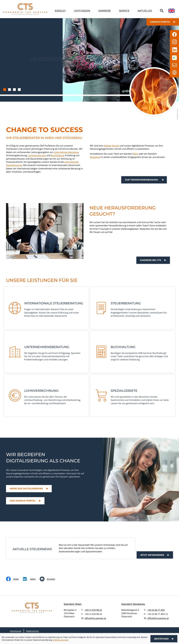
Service (124, 11)
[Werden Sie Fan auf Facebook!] (174, 34)
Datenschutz (32, 631)
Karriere (105, 11)
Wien (136, 154)
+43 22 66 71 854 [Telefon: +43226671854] (156, 610)
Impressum (16, 631)
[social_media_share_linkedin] (31, 579)
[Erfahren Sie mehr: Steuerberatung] (133, 308)
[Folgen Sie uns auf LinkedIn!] (174, 50)
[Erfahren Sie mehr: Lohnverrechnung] (46, 395)
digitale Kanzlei (111, 146)
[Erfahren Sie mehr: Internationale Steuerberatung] (46, 308)
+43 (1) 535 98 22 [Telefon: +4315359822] (93, 610)
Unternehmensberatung (66, 152)
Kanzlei (60, 11)
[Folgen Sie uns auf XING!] (174, 58)
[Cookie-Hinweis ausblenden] (164, 639)
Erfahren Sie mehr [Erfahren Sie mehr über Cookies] (61, 640)
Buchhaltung (57, 155)
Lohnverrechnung (37, 155)
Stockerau (95, 157)
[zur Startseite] (25, 9)
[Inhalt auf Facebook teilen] (14, 579)
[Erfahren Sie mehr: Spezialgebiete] (133, 395)
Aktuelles (145, 11)
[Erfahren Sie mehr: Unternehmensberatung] (46, 352)
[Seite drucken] (49, 579)
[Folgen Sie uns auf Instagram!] (174, 42)
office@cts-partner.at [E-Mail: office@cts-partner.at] (95, 618)
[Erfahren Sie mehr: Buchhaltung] (133, 352)
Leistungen (82, 11)
